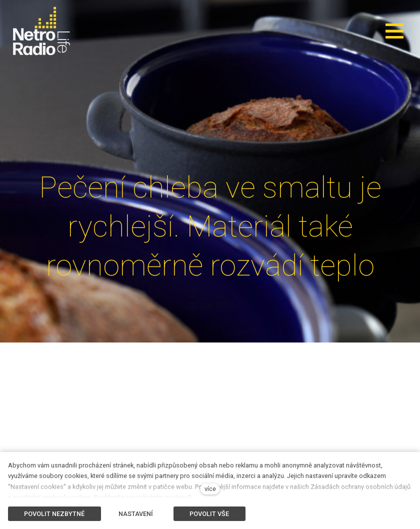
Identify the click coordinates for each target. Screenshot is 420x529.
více (210, 489)
